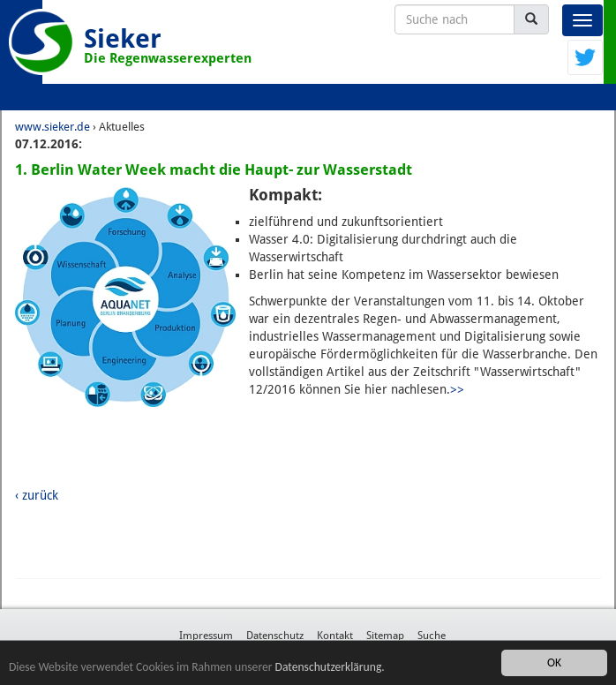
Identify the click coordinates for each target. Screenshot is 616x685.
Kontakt (335, 636)
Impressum (206, 636)
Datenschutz (275, 636)
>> (457, 389)
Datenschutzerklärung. (330, 667)
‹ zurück (37, 495)
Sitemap (385, 636)
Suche (432, 636)
